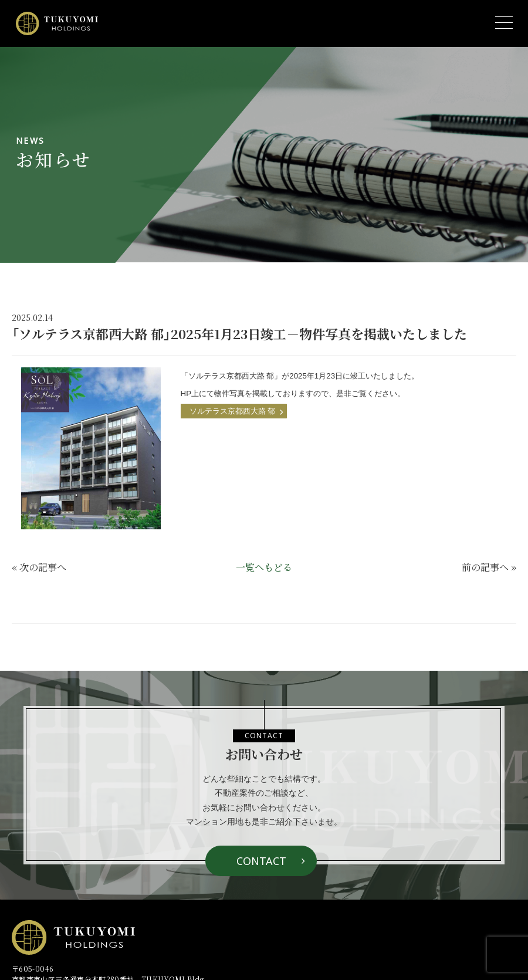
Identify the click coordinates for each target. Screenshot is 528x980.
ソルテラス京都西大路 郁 (233, 411)
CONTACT (261, 861)
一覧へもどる (264, 567)
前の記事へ (485, 567)
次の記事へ (43, 567)
